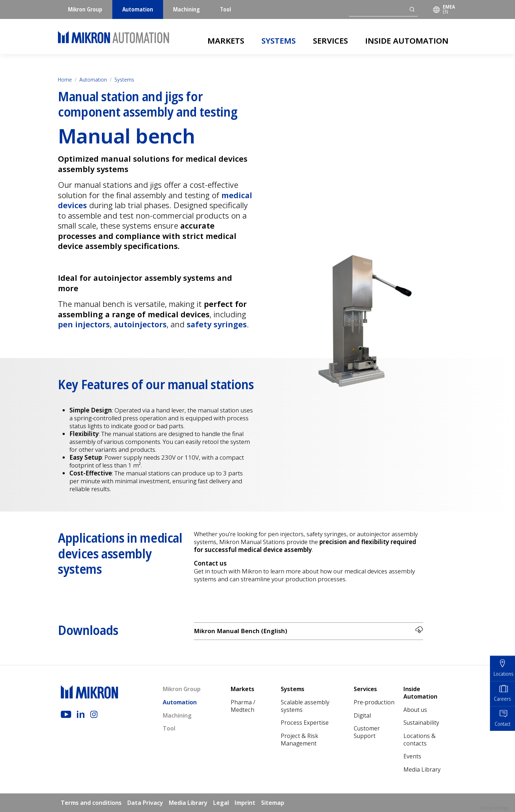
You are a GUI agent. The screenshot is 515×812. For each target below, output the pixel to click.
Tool (225, 9)
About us (415, 710)
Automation (138, 9)
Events (412, 756)
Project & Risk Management (300, 740)
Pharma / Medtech (243, 706)
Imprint (245, 803)
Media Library (422, 769)
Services (330, 40)
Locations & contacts (420, 740)
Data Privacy (145, 803)
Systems (279, 40)
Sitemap (273, 803)
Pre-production (374, 702)
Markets (226, 40)
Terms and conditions (91, 803)
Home (65, 80)
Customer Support (367, 732)
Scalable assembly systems (305, 706)
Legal (221, 803)
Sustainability (421, 723)
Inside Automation (407, 40)
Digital (362, 715)
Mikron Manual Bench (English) (308, 631)
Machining (187, 9)
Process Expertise (305, 723)
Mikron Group (85, 9)
